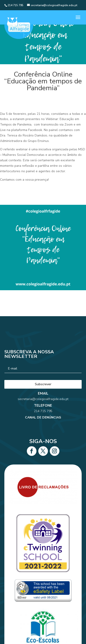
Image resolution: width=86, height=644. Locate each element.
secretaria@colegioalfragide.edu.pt (43, 394)
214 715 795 (43, 401)
